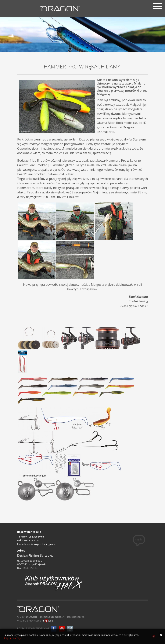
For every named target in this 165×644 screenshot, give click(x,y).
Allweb (47, 621)
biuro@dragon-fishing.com (40, 544)
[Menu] (158, 6)
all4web (154, 637)
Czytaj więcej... (13, 638)
